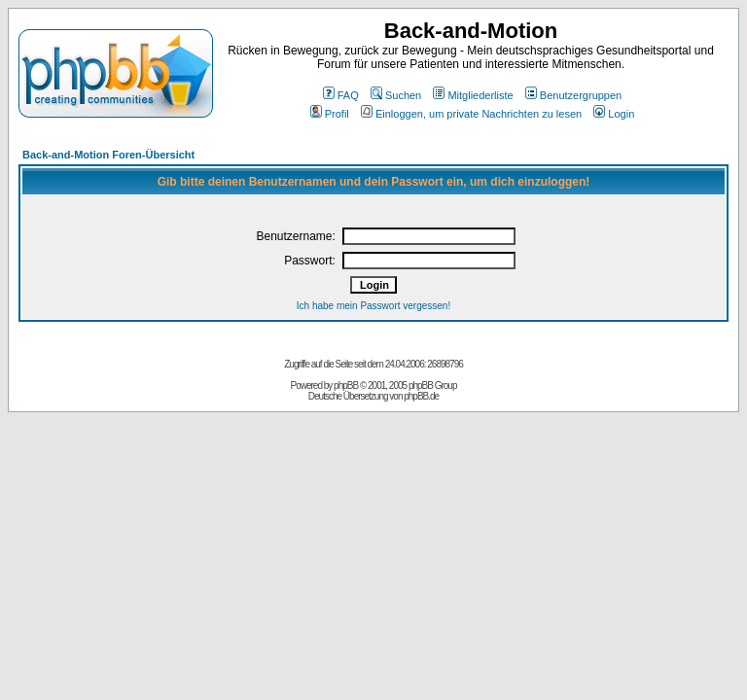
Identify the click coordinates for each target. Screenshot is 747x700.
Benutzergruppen (573, 95)
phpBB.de (421, 396)
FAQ (341, 95)
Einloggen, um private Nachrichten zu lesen (471, 114)
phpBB (346, 385)
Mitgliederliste (473, 95)
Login (614, 114)
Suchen (396, 95)
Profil (330, 114)
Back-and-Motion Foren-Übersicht (108, 155)
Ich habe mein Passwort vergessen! (373, 306)
